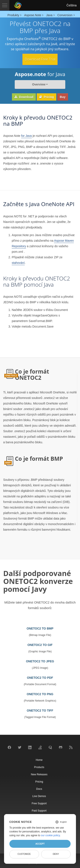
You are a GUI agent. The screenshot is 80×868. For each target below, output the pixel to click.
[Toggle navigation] (5, 5)
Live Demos (39, 796)
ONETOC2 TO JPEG (40, 661)
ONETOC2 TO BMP (40, 628)
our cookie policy (50, 835)
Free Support (39, 803)
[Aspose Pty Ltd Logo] (18, 5)
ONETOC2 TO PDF (40, 678)
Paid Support (39, 811)
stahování (18, 263)
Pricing (47, 97)
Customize (24, 854)
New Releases (39, 774)
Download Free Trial (40, 59)
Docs (39, 789)
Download (24, 97)
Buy (63, 97)
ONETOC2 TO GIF (40, 645)
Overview (39, 84)
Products (39, 767)
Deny (56, 854)
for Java (26, 136)
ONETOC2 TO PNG (40, 694)
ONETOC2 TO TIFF (40, 711)
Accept (40, 844)
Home (39, 760)
